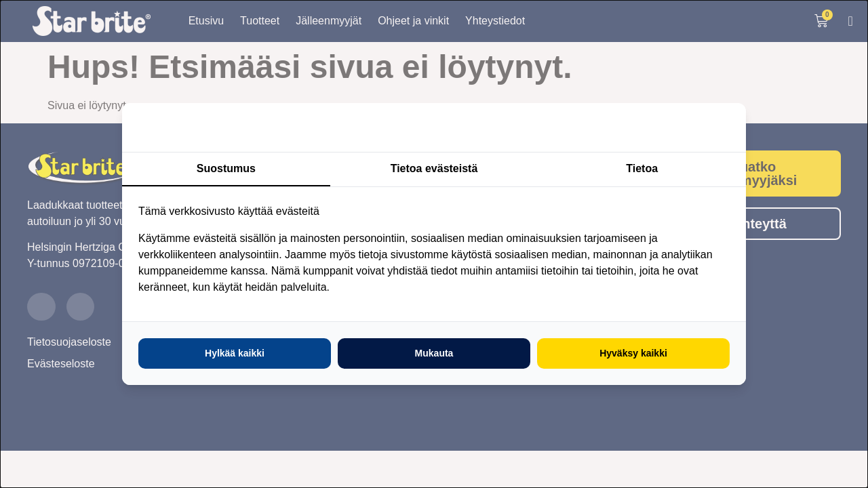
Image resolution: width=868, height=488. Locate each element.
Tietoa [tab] (642, 168)
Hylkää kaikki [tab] (235, 353)
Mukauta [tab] (434, 353)
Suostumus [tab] (226, 168)
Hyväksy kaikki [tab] (633, 353)
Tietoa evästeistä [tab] (434, 168)
